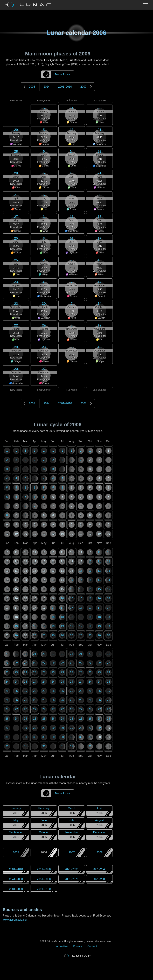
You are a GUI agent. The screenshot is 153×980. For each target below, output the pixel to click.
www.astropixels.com (15, 920)
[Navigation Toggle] (76, 5)
